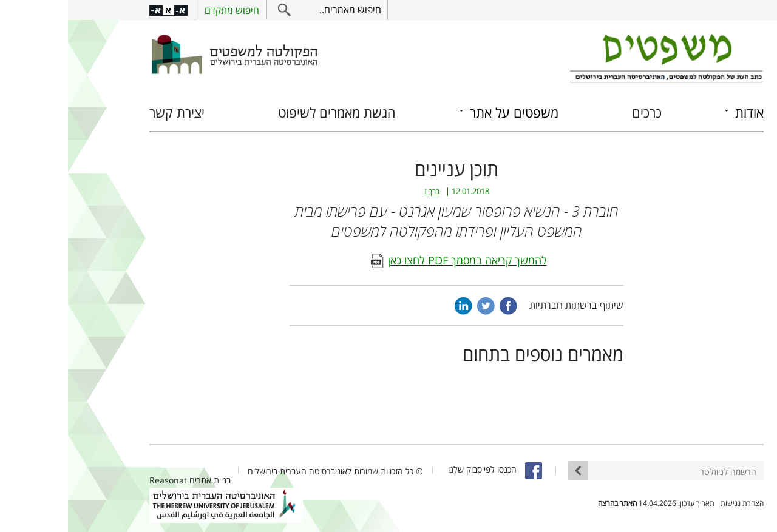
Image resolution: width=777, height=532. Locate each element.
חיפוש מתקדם (164, 10)
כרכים (579, 113)
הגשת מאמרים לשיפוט (269, 113)
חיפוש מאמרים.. (282, 10)
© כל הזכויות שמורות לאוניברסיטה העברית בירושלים (267, 471)
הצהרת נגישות (674, 503)
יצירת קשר (109, 113)
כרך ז (364, 191)
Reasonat (100, 480)
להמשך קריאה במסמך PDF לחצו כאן (399, 260)
